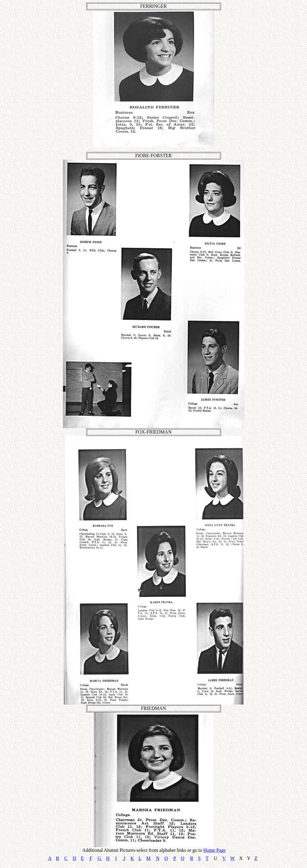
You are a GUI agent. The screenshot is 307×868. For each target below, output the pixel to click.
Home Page (214, 850)
